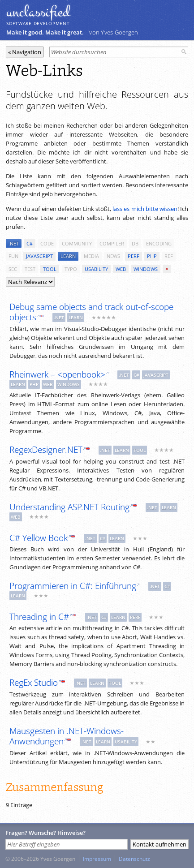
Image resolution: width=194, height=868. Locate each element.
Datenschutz (134, 859)
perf (134, 256)
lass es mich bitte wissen (145, 209)
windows (146, 269)
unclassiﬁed (38, 12)
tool (50, 269)
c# (30, 243)
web (121, 269)
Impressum (97, 859)
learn (68, 256)
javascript (39, 256)
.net (14, 243)
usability (96, 269)
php (152, 256)
